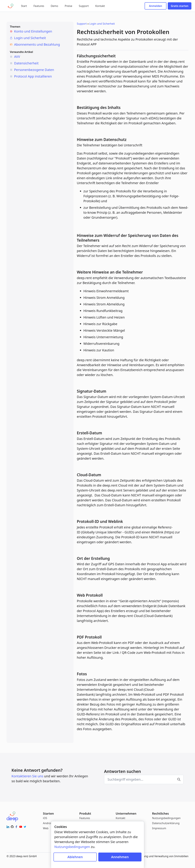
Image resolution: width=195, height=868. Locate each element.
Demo (54, 6)
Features (39, 6)
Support (84, 6)
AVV (17, 57)
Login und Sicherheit (30, 38)
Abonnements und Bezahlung (37, 44)
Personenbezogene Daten (34, 70)
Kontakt (100, 6)
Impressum (159, 828)
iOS (45, 818)
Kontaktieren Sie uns (27, 776)
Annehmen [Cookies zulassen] (120, 857)
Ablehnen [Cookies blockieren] (75, 857)
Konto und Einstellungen (33, 31)
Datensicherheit (26, 63)
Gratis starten (179, 6)
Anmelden (156, 6)
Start (24, 6)
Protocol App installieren (33, 76)
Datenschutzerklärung (166, 823)
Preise (68, 6)
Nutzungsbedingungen (166, 818)
